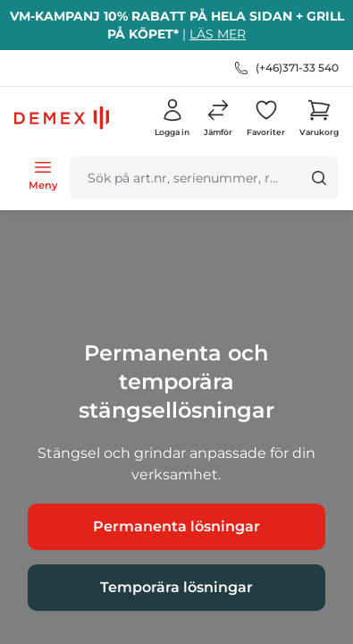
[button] (218, 118)
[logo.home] (62, 118)
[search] (185, 178)
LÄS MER (218, 34)
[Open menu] (43, 175)
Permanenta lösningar (176, 526)
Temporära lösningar (176, 587)
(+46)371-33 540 (297, 68)
